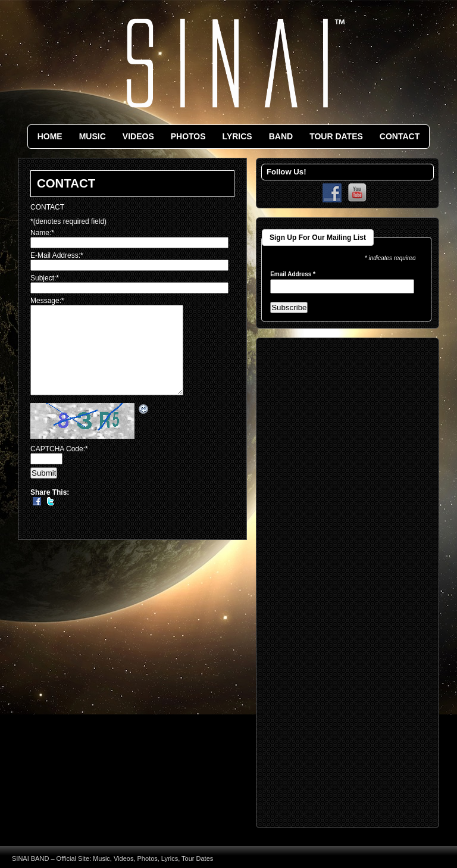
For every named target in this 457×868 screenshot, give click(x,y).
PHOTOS (188, 136)
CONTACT (400, 136)
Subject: (45, 278)
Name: (42, 233)
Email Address (293, 274)
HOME (50, 136)
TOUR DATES (336, 136)
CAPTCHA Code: (59, 467)
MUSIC (93, 136)
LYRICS (237, 136)
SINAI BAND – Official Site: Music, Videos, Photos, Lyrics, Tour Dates (112, 858)
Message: (47, 301)
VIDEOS (138, 136)
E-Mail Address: (57, 255)
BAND (281, 136)
